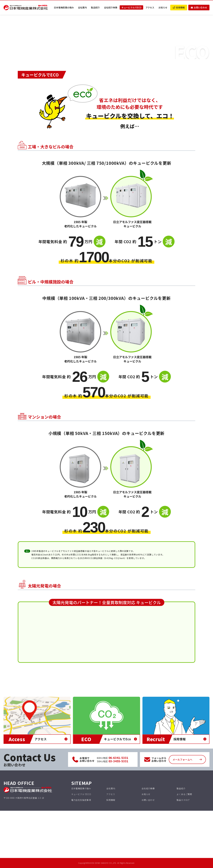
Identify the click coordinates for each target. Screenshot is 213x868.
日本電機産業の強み (64, 7)
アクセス (150, 7)
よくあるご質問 (184, 794)
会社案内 (82, 7)
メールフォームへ (183, 759)
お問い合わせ (199, 7)
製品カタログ (183, 800)
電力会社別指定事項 (81, 800)
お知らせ (163, 7)
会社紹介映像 (111, 7)
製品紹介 (95, 7)
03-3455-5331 (118, 761)
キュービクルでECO (131, 7)
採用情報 (179, 7)
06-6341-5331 (118, 758)
